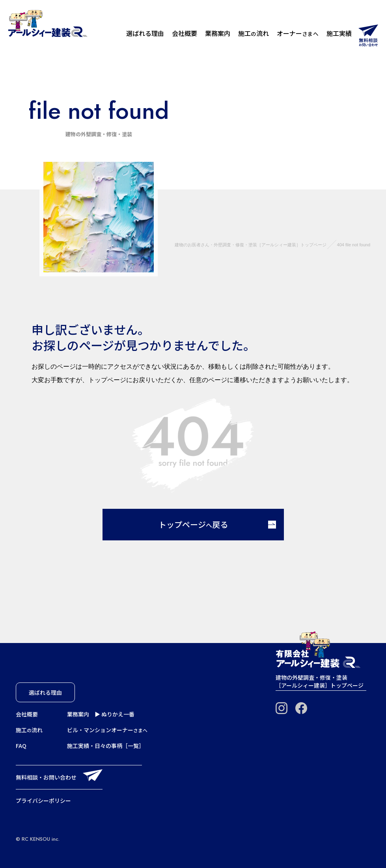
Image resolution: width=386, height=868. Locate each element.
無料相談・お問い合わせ (46, 777)
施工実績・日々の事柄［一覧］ (106, 746)
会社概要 (185, 33)
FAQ (21, 746)
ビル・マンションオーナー (107, 730)
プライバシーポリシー (43, 801)
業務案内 (218, 33)
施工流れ (254, 33)
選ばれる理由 (145, 33)
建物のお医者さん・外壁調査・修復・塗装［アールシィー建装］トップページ (251, 245)
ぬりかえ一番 (118, 714)
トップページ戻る (217, 524)
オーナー (298, 33)
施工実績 (339, 33)
